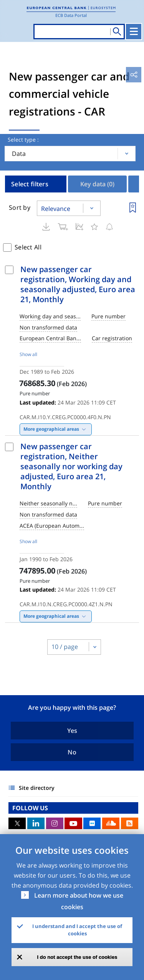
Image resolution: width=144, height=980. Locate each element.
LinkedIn (36, 823)
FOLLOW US (30, 808)
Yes (72, 731)
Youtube (73, 823)
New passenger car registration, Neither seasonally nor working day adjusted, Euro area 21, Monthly (71, 466)
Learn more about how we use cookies (79, 901)
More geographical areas (51, 429)
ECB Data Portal (71, 15)
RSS (130, 823)
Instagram (55, 823)
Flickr (92, 823)
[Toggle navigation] (134, 32)
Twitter (17, 823)
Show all (28, 354)
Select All (28, 247)
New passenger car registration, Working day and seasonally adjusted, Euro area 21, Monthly (78, 284)
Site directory (37, 788)
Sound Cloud (111, 823)
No (72, 752)
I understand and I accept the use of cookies (77, 930)
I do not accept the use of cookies (77, 957)
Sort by (20, 207)
